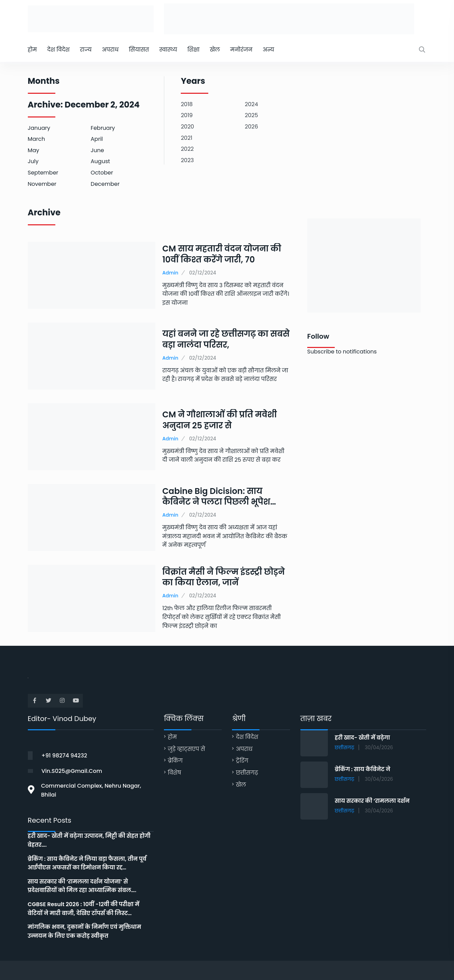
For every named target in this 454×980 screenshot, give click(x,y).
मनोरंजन (241, 50)
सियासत (139, 50)
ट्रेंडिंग (242, 761)
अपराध (110, 50)
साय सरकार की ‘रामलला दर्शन (372, 801)
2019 (187, 115)
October (102, 173)
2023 (187, 160)
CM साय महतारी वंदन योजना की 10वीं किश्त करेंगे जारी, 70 (222, 254)
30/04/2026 (379, 748)
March (37, 139)
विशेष (174, 773)
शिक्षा (193, 50)
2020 (187, 127)
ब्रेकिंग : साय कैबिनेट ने (363, 769)
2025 (251, 115)
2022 (187, 149)
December (105, 184)
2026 (251, 127)
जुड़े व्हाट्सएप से (186, 749)
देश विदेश (58, 50)
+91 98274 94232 (64, 756)
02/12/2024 (203, 273)
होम (32, 50)
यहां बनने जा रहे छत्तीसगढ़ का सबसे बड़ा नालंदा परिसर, (226, 339)
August (100, 161)
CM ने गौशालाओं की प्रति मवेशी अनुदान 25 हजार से (219, 420)
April (97, 139)
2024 (251, 104)
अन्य (268, 50)
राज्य (86, 50)
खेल (215, 50)
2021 (187, 138)
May (34, 150)
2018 (187, 104)
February (103, 128)
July (33, 161)
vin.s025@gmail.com (72, 771)
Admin (170, 273)
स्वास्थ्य (168, 50)
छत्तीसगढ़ (247, 773)
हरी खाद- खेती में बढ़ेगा (362, 738)
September (43, 173)
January (39, 128)
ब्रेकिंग (175, 761)
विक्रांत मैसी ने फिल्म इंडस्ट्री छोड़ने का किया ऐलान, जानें (223, 577)
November (42, 184)
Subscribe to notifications (342, 352)
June (97, 150)
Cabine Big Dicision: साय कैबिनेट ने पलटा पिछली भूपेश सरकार (216, 502)
